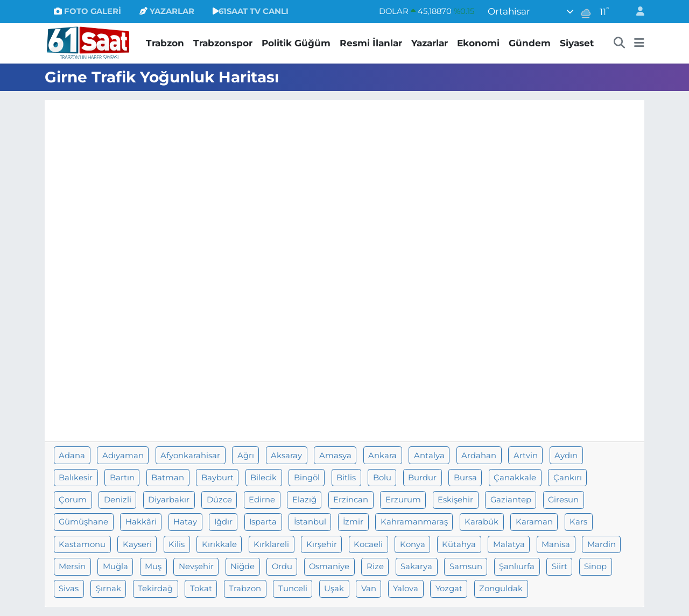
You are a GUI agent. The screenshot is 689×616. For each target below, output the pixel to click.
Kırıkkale (219, 544)
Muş (153, 566)
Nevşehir (196, 566)
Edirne (262, 500)
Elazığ (304, 500)
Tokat (201, 589)
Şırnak (108, 589)
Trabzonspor (223, 43)
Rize (375, 566)
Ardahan (479, 456)
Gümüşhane (83, 522)
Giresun (563, 500)
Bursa (465, 478)
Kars (578, 522)
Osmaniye (329, 566)
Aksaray (286, 456)
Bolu (382, 478)
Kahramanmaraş (414, 522)
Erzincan (351, 500)
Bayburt (217, 478)
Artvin (526, 456)
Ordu (282, 566)
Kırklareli (271, 544)
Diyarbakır (169, 500)
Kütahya (459, 544)
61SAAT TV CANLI (251, 11)
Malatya (509, 544)
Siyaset (577, 43)
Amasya (335, 456)
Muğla (115, 566)
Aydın (566, 456)
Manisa (556, 544)
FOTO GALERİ (87, 11)
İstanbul (310, 522)
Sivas (69, 589)
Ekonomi (478, 43)
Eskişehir (455, 500)
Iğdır (223, 522)
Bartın (122, 478)
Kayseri (137, 544)
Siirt (560, 566)
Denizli (118, 500)
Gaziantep (511, 500)
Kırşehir (322, 544)
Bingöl (307, 478)
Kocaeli (368, 544)
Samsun (466, 566)
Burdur (422, 478)
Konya (413, 544)
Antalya (429, 456)
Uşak (334, 589)
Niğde (242, 566)
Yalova (406, 589)
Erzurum (403, 500)
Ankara (382, 456)
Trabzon (165, 43)
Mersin (72, 566)
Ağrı (246, 456)
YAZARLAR (167, 11)
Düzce (219, 500)
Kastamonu (82, 544)
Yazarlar (430, 43)
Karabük (481, 522)
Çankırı (568, 478)
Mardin (602, 544)
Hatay (185, 522)
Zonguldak (501, 589)
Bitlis (346, 478)
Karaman (534, 522)
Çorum (73, 500)
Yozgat (449, 589)
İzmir (353, 522)
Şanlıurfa (517, 566)
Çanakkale (515, 478)
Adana (72, 456)
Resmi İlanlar (371, 43)
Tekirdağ (155, 589)
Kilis (177, 544)
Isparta (263, 522)
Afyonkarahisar (190, 456)
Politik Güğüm (296, 43)
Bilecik (263, 478)
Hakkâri (141, 522)
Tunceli (293, 589)
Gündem (530, 43)
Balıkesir (76, 478)
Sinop (595, 566)
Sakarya (416, 566)
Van (369, 589)
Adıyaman (123, 456)
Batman (168, 478)
